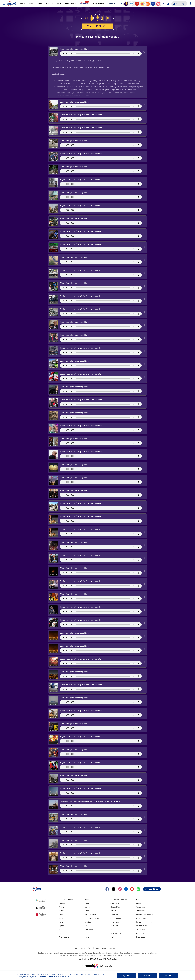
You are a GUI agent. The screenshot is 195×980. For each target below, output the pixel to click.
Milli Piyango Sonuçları (145, 914)
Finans (61, 907)
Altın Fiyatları (116, 918)
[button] (4, 4)
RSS (119, 948)
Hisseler (113, 911)
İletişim (76, 948)
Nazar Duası (141, 937)
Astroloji (88, 907)
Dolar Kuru (115, 922)
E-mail (87, 926)
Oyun (138, 900)
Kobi (86, 933)
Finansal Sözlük (116, 907)
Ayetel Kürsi (141, 933)
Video (61, 933)
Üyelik (90, 948)
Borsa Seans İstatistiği (119, 900)
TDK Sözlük (141, 929)
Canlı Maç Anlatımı (92, 918)
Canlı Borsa (115, 903)
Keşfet (113, 937)
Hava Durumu (116, 933)
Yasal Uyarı (112, 948)
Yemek (61, 911)
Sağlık (87, 903)
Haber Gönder (152, 889)
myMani (88, 937)
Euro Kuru (114, 926)
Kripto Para (115, 914)
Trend (61, 922)
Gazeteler (88, 922)
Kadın (61, 914)
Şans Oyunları (90, 929)
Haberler (62, 903)
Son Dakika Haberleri (67, 900)
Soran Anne (141, 907)
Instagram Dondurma (144, 922)
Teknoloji (88, 900)
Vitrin (87, 911)
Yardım (83, 948)
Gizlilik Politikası (100, 948)
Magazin (62, 918)
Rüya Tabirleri (116, 929)
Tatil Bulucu (141, 911)
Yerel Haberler (64, 937)
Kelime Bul (140, 903)
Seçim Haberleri (90, 914)
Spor (60, 929)
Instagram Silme (142, 926)
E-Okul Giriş (141, 918)
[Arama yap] (168, 4)
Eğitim (61, 926)
